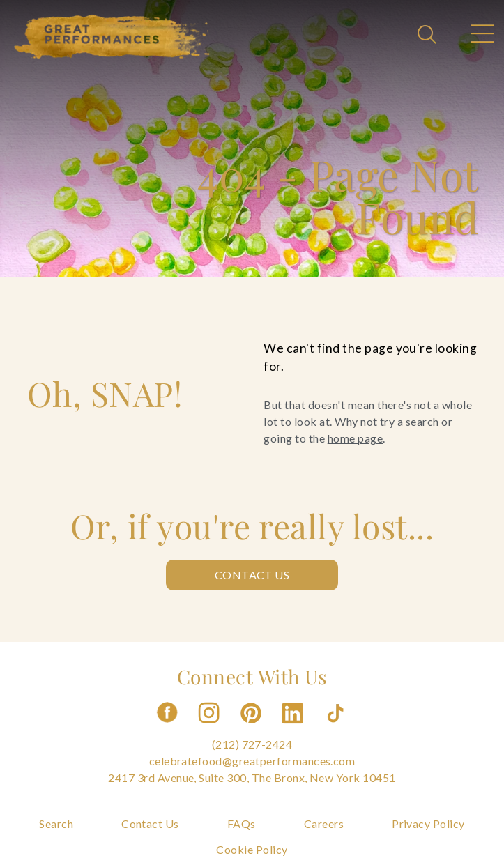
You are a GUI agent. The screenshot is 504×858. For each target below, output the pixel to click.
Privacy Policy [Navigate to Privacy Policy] (428, 823)
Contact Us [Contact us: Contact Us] (252, 575)
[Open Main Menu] (482, 36)
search (422, 421)
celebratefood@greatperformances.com (252, 761)
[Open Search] (429, 36)
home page (355, 438)
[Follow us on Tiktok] (337, 727)
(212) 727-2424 (252, 744)
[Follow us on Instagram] (210, 727)
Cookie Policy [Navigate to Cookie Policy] (252, 849)
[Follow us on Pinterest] (252, 727)
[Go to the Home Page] (112, 37)
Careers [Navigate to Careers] (324, 823)
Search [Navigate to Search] (56, 823)
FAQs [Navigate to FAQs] (242, 823)
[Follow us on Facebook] (167, 727)
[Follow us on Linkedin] (294, 727)
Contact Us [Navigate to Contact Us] (150, 823)
